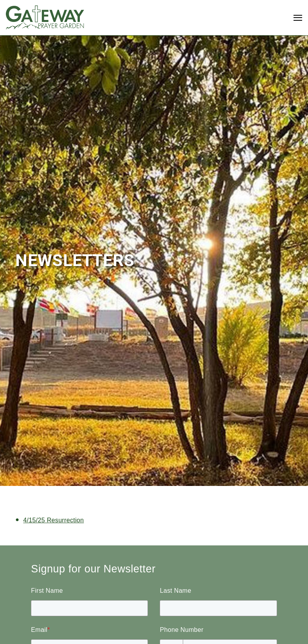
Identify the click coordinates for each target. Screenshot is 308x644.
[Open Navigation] (298, 18)
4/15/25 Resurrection (53, 520)
